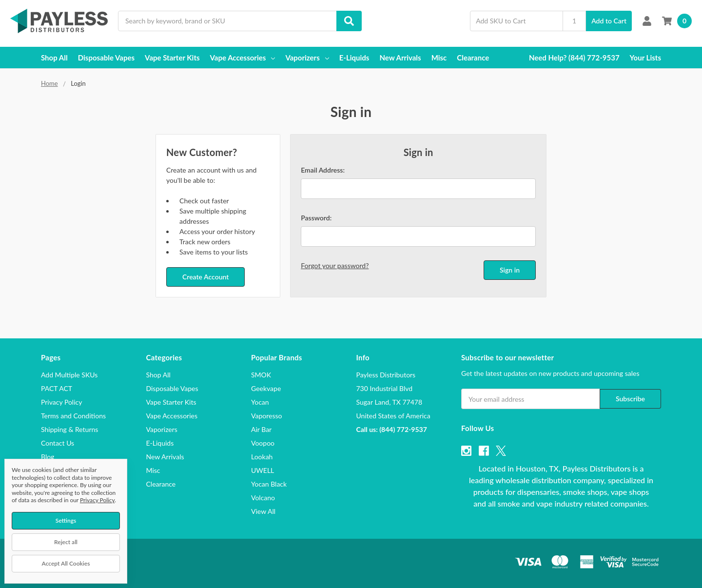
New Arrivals (400, 58)
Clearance (473, 58)
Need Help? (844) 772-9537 (574, 58)
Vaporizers (307, 58)
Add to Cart (609, 21)
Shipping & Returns (69, 429)
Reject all (66, 542)
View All (263, 511)
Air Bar (261, 429)
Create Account (205, 277)
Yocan (260, 402)
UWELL (263, 470)
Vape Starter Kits (172, 58)
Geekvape (266, 388)
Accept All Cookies (66, 563)
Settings (66, 520)
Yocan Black (269, 484)
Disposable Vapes (106, 58)
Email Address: (323, 170)
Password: (316, 218)
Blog (48, 457)
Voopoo (263, 443)
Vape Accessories (243, 58)
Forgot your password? (335, 265)
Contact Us (58, 443)
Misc (439, 58)
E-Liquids (354, 58)
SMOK (261, 375)
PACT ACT (57, 388)
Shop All (54, 58)
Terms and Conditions (73, 416)
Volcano (263, 498)
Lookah (262, 457)
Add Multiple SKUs (69, 375)
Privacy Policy (61, 402)
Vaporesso (266, 416)
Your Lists (645, 58)
